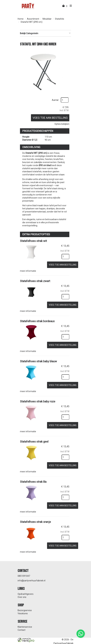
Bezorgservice (25, 605)
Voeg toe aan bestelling (50, 117)
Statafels (60, 19)
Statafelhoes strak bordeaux (37, 319)
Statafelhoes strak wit (33, 240)
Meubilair (47, 19)
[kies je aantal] (65, 256)
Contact (22, 625)
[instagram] (71, 642)
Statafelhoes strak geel (34, 438)
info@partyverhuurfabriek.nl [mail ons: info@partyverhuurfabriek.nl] (31, 575)
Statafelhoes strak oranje (35, 517)
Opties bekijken (61, 123)
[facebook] (65, 642)
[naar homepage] (28, 6)
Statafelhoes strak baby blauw (38, 359)
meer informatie (28, 270)
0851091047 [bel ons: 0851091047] (24, 571)
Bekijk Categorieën (45, 33)
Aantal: (55, 99)
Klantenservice (25, 622)
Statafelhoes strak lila (33, 478)
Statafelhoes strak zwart (35, 280)
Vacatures (23, 608)
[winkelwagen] (64, 6)
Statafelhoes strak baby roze (38, 398)
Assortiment (33, 19)
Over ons (22, 592)
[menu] (70, 6)
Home (21, 19)
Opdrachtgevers (26, 589)
